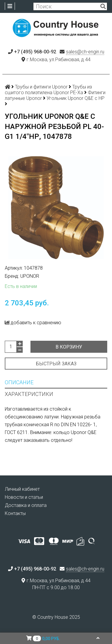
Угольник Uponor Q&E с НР (76, 98)
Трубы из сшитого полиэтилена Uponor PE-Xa (48, 90)
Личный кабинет (22, 489)
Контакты (15, 513)
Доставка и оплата (26, 505)
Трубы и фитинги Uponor (41, 87)
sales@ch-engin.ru (85, 52)
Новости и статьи (24, 497)
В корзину (69, 347)
